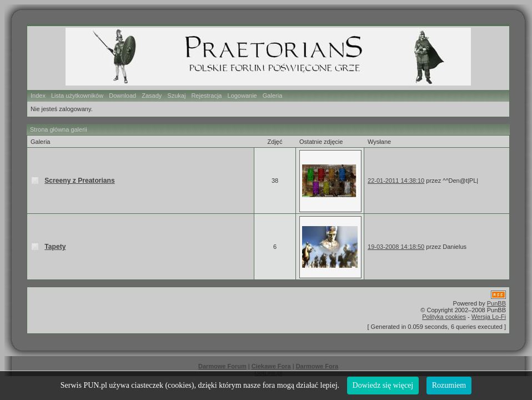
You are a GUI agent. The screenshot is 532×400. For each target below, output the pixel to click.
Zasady (152, 96)
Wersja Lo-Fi (489, 317)
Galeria (272, 96)
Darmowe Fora (317, 366)
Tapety (55, 247)
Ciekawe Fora (271, 366)
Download (122, 96)
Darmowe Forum (222, 366)
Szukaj (176, 96)
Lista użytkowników (77, 96)
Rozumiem (449, 385)
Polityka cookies (444, 317)
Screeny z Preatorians (79, 181)
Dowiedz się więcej (383, 385)
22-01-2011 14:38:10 (396, 181)
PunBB (496, 303)
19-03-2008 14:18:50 (396, 247)
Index (38, 96)
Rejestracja (206, 96)
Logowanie (242, 96)
